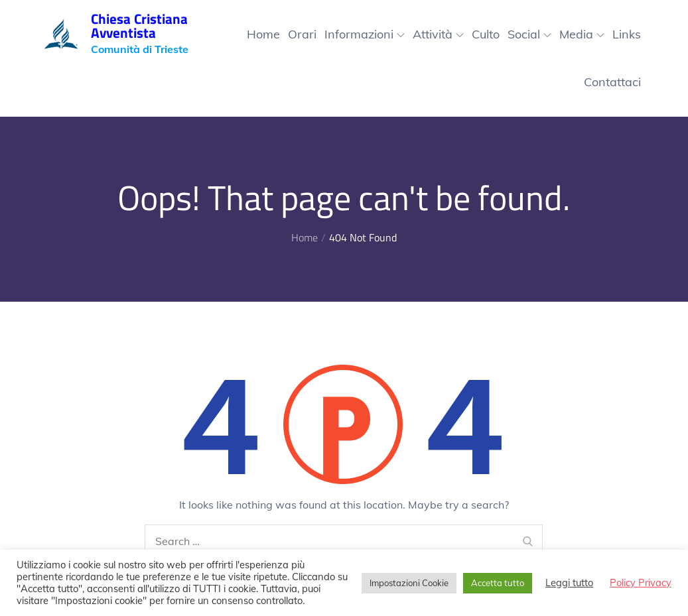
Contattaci (612, 82)
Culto (486, 34)
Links (627, 34)
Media (582, 34)
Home (263, 34)
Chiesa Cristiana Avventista (139, 26)
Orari (302, 34)
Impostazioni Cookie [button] (409, 583)
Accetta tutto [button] (498, 583)
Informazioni (365, 34)
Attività (438, 34)
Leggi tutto (569, 583)
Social (529, 34)
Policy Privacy (641, 583)
